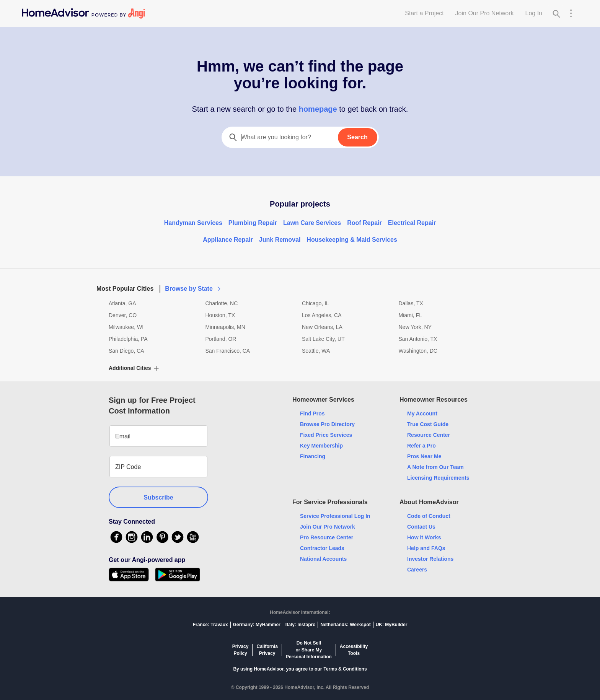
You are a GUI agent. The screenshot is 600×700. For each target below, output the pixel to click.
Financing (313, 456)
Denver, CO (123, 315)
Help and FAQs (426, 548)
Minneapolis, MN (225, 327)
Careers (417, 570)
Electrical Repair (412, 223)
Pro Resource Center (327, 537)
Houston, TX (220, 315)
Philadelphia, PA (128, 339)
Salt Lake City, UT (323, 339)
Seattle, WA (316, 351)
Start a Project (424, 13)
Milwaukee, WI (126, 327)
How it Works (424, 537)
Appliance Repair (228, 240)
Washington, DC (418, 351)
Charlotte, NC (222, 303)
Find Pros (312, 413)
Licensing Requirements (438, 478)
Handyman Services (193, 223)
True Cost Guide (428, 424)
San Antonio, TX (418, 339)
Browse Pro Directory (327, 424)
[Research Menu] (571, 13)
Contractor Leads (322, 548)
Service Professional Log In (335, 516)
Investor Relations (430, 559)
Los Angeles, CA (322, 315)
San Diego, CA (126, 351)
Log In (534, 13)
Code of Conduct (429, 516)
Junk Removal (280, 240)
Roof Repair (364, 223)
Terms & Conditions (345, 669)
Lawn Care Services (312, 223)
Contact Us (421, 527)
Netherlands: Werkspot (345, 625)
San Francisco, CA (228, 351)
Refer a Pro (421, 446)
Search (357, 137)
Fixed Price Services (326, 435)
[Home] (83, 13)
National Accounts (323, 559)
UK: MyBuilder (392, 625)
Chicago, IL (315, 303)
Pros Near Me (424, 456)
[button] (300, 284)
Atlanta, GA (122, 303)
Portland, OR (221, 339)
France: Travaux (210, 625)
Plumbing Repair (253, 223)
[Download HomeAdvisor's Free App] (132, 575)
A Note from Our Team (435, 467)
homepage (318, 109)
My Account (422, 413)
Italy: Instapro (301, 625)
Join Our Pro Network (485, 13)
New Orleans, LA (322, 327)
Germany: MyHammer (257, 625)
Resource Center (429, 435)
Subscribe (158, 497)
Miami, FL (410, 315)
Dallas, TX (411, 303)
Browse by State (193, 289)
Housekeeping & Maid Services (352, 240)
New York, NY (415, 327)
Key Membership (321, 446)
